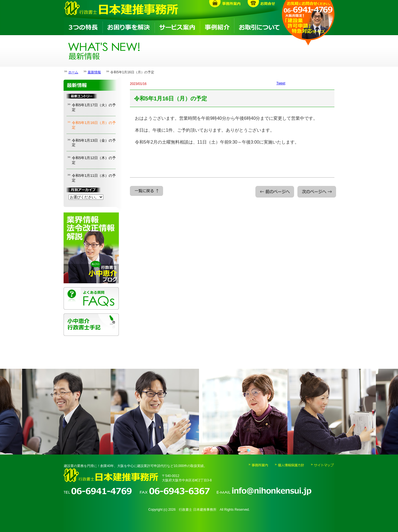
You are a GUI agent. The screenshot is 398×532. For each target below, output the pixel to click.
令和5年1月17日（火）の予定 (94, 107)
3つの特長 (83, 27)
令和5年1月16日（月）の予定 (94, 125)
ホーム (73, 72)
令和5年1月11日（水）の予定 (94, 178)
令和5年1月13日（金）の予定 (94, 143)
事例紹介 (217, 27)
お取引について (258, 27)
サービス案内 (177, 27)
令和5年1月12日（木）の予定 (94, 160)
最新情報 (94, 72)
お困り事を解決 (128, 27)
